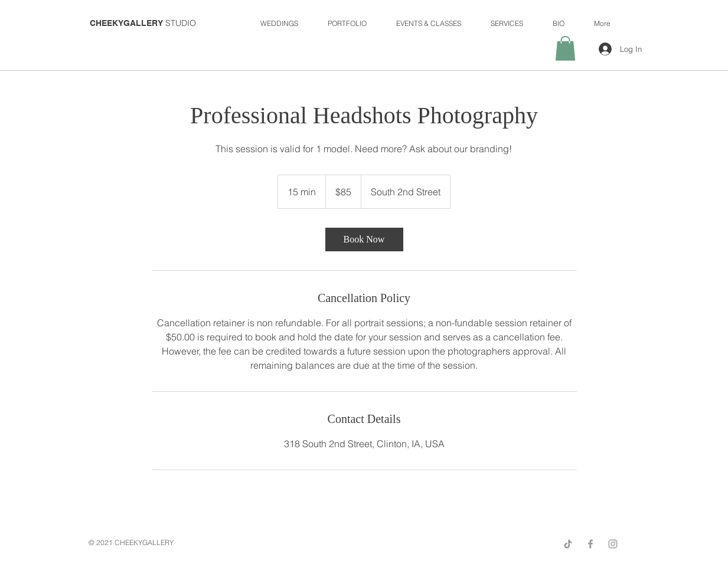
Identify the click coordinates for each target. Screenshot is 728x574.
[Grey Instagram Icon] (613, 544)
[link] (364, 240)
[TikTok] (568, 544)
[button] (565, 48)
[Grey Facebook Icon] (590, 544)
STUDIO (143, 23)
